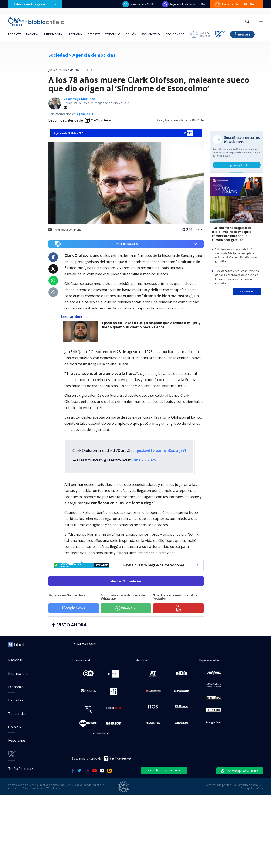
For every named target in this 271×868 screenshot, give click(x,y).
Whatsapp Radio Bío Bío (240, 771)
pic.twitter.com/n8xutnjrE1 (162, 450)
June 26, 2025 (144, 460)
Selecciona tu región (35, 4)
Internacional (54, 34)
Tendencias (113, 34)
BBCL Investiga (151, 34)
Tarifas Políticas (20, 768)
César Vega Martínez (79, 99)
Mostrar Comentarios (126, 581)
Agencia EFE (85, 114)
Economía (76, 34)
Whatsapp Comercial (164, 770)
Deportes (94, 34)
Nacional (33, 34)
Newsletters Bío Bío (139, 4)
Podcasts (15, 34)
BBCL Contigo (175, 34)
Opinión (131, 34)
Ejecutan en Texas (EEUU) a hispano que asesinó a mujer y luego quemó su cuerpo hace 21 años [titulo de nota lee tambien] (151, 325)
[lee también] (82, 331)
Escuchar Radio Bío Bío (237, 4)
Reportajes (17, 740)
